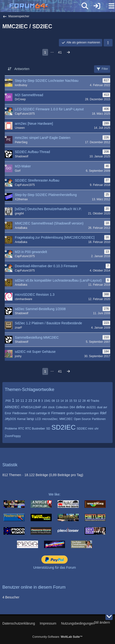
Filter (102, 69)
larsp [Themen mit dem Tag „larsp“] (30, 419)
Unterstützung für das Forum (55, 567)
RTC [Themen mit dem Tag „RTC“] (21, 429)
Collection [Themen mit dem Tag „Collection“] (62, 407)
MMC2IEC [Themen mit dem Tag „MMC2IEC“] (66, 419)
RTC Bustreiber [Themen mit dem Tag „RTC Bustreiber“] (35, 429)
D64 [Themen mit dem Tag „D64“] (72, 407)
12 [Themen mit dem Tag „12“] (79, 401)
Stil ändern (102, 622)
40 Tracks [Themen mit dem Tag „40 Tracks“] (93, 401)
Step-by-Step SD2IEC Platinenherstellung (46, 195)
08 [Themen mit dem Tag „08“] (53, 401)
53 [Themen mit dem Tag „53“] (75, 401)
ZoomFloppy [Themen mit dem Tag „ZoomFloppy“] (13, 436)
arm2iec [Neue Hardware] (34, 124)
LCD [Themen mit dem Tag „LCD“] (38, 419)
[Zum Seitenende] (109, 616)
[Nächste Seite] (68, 52)
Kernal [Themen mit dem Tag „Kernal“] (21, 419)
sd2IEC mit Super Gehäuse (35, 352)
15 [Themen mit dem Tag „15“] (71, 401)
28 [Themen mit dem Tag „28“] (84, 401)
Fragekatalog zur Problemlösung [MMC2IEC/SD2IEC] (55, 237)
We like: (55, 494)
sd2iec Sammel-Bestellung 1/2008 (40, 309)
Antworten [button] (22, 69)
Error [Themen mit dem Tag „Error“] (8, 413)
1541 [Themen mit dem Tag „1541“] (47, 401)
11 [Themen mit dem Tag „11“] (22, 401)
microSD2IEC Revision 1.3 (35, 295)
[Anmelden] (97, 6)
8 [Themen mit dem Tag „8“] (39, 401)
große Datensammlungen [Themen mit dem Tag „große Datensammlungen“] (83, 413)
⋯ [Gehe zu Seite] (52, 52)
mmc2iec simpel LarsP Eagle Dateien (43, 138)
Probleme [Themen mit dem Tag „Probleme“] (11, 429)
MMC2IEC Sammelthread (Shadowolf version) (49, 223)
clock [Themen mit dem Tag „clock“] (51, 407)
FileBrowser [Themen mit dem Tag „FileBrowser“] (20, 413)
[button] (108, 43)
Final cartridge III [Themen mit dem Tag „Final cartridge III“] (39, 413)
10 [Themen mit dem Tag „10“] (17, 401)
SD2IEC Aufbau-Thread (32, 152)
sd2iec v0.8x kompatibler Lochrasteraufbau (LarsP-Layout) (58, 280)
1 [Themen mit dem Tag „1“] (13, 400)
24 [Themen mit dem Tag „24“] (35, 401)
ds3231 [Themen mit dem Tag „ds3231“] (91, 407)
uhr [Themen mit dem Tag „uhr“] (96, 429)
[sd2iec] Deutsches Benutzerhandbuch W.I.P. (48, 209)
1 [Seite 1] (45, 52)
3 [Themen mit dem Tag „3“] (42, 401)
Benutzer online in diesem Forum (34, 587)
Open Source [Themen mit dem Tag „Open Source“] (82, 419)
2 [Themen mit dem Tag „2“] (26, 401)
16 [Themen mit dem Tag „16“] (66, 401)
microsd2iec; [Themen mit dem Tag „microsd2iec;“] (50, 419)
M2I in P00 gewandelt (31, 252)
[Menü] (109, 6)
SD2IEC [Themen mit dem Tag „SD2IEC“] (63, 427)
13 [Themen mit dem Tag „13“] (57, 401)
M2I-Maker (23, 166)
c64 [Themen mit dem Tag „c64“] (45, 407)
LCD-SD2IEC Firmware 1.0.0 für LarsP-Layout (49, 109)
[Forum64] (46, 6)
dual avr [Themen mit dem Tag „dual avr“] (102, 407)
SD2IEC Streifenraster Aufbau (37, 180)
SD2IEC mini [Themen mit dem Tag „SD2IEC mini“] (85, 429)
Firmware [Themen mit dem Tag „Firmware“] (58, 413)
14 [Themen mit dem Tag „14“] (62, 401)
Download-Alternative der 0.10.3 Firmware (46, 266)
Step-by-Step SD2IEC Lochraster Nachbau (47, 81)
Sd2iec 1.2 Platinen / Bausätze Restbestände (48, 323)
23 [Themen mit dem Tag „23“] (30, 401)
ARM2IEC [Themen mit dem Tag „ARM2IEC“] (12, 407)
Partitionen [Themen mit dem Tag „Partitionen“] (99, 419)
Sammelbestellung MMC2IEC (37, 337)
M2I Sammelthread (29, 95)
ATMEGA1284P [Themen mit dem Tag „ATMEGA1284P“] (31, 407)
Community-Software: (57, 637)
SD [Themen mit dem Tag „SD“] (48, 429)
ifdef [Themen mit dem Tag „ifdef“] (103, 413)
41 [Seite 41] (60, 52)
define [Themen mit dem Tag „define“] (81, 407)
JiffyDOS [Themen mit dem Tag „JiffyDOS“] (10, 419)
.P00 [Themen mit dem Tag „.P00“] (8, 401)
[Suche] (85, 6)
